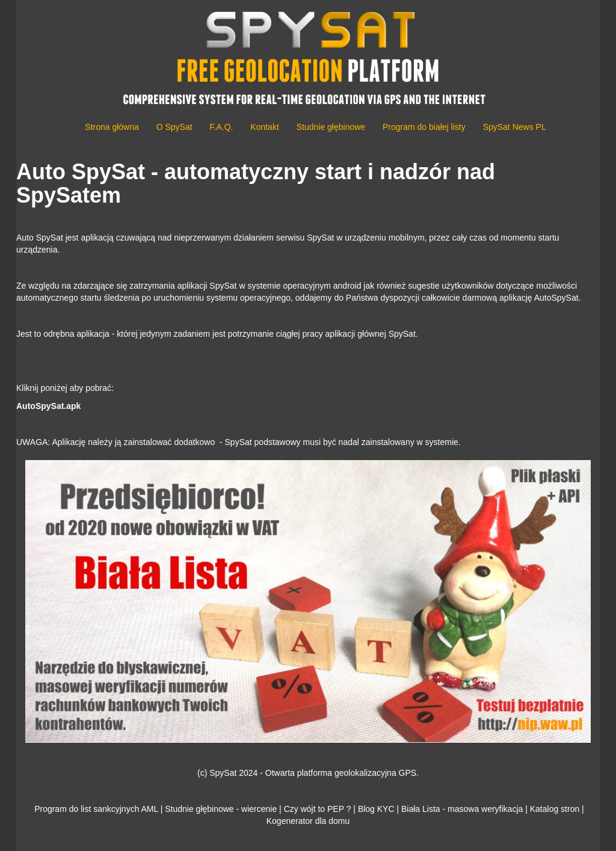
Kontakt (264, 127)
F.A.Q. (222, 127)
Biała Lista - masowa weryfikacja (462, 809)
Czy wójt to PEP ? (318, 809)
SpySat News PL (515, 127)
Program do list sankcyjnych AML (96, 809)
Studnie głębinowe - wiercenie (221, 809)
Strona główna (112, 127)
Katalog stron (555, 809)
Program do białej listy (424, 127)
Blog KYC (376, 809)
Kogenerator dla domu (308, 821)
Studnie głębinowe (331, 127)
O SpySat (174, 127)
